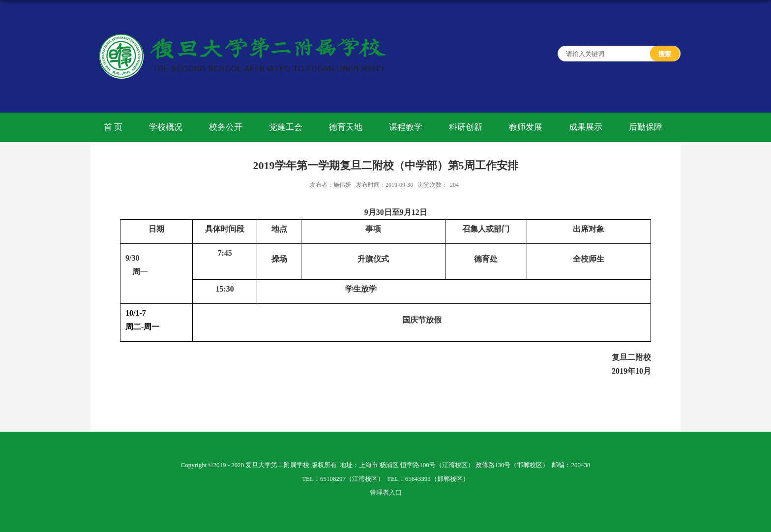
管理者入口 (386, 492)
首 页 (113, 127)
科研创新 (466, 127)
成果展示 (586, 127)
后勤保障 (646, 127)
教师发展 (526, 127)
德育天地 (346, 127)
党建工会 (286, 127)
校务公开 (226, 127)
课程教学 (406, 127)
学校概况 (166, 127)
